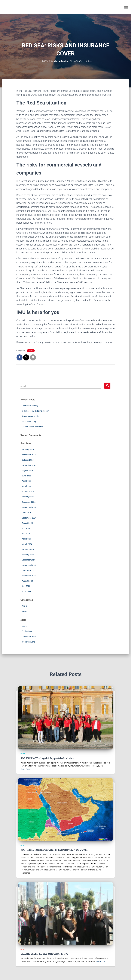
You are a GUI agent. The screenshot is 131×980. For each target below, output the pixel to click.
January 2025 (28, 497)
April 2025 (26, 481)
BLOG (24, 606)
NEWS (31, 351)
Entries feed (27, 631)
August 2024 (27, 523)
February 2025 (28, 491)
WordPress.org (28, 642)
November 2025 (29, 455)
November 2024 (29, 507)
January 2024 (28, 555)
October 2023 (28, 570)
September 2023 (29, 576)
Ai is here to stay (29, 421)
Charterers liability (30, 406)
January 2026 (28, 449)
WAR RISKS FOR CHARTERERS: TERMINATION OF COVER (54, 850)
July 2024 (26, 528)
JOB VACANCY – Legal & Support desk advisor (47, 758)
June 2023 (26, 591)
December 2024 (29, 502)
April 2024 (26, 539)
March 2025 (27, 486)
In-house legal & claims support (35, 411)
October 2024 (28, 513)
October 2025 (28, 460)
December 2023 (29, 560)
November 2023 (29, 565)
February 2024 (28, 549)
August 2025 (27, 470)
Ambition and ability (31, 416)
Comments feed (29, 637)
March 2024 (27, 544)
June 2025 (26, 476)
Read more (26, 769)
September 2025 (29, 465)
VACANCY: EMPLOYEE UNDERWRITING (44, 954)
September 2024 (29, 518)
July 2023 (26, 586)
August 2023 (27, 581)
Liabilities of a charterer (32, 427)
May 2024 (26, 534)
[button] (126, 7)
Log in (24, 626)
